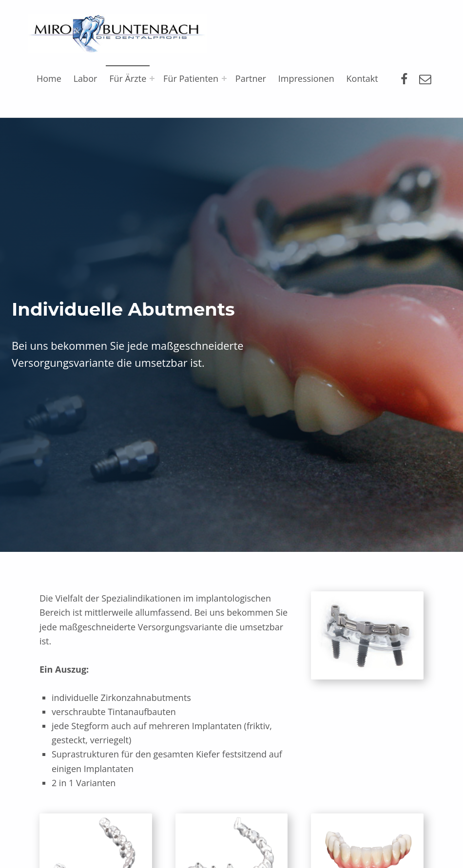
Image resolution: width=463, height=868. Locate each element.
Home (49, 78)
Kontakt (362, 78)
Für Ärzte (128, 78)
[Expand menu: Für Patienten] (224, 78)
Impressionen (306, 78)
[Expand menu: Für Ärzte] (152, 78)
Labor (86, 78)
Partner (251, 78)
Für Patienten (191, 78)
